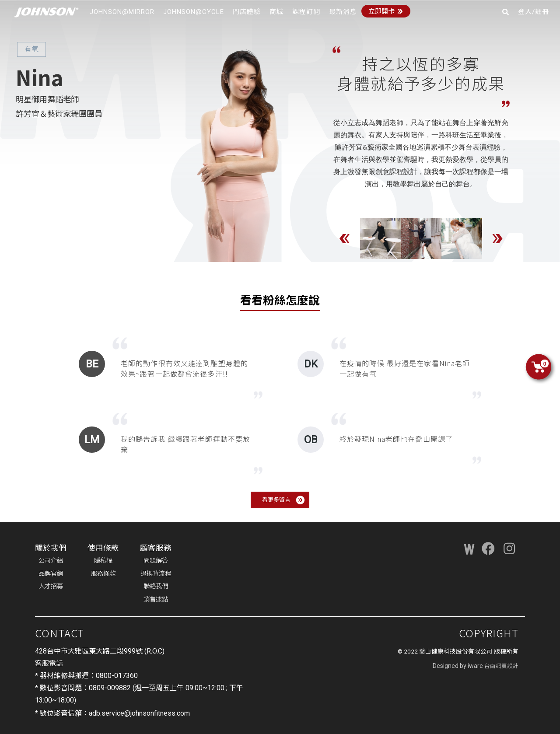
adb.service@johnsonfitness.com (139, 713)
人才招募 (51, 586)
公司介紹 (51, 561)
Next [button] (497, 238)
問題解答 (156, 561)
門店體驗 (247, 12)
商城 (276, 12)
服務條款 (103, 574)
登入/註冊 (534, 12)
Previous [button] (345, 238)
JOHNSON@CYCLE (194, 12)
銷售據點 (156, 599)
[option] (380, 239)
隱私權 (103, 561)
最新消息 (343, 12)
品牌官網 (51, 574)
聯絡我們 (156, 586)
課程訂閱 (306, 12)
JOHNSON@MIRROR (122, 12)
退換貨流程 (156, 574)
